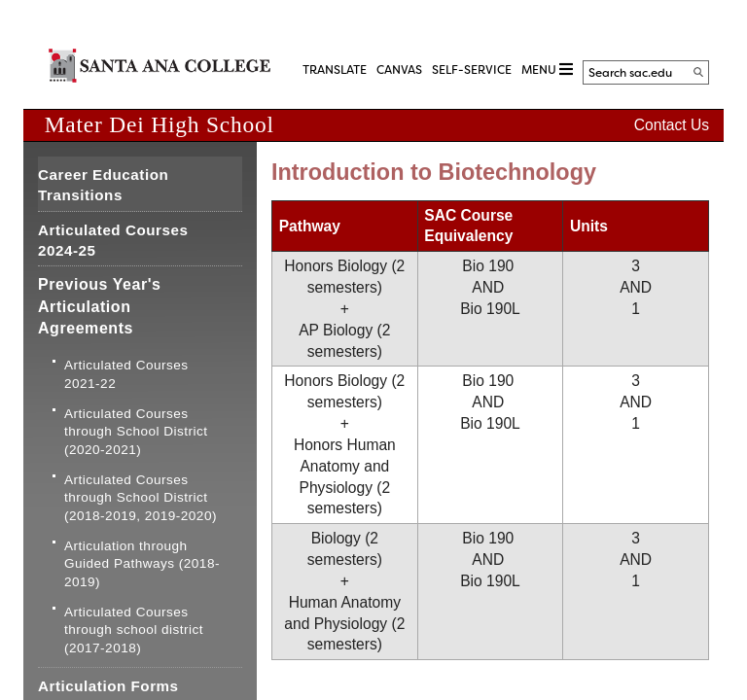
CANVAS (399, 70)
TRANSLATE (335, 70)
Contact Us (672, 125)
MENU (547, 70)
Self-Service (472, 70)
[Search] (698, 72)
